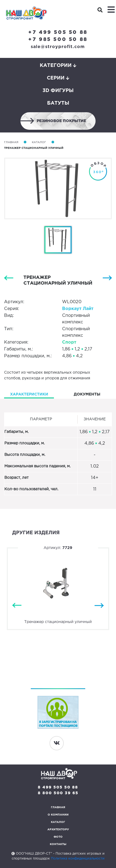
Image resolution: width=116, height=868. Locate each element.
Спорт (69, 342)
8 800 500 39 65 (58, 793)
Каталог (39, 142)
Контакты (58, 844)
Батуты (58, 103)
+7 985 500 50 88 (58, 40)
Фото (58, 837)
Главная (11, 142)
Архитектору (58, 830)
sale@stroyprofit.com (58, 47)
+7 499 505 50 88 (58, 33)
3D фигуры (58, 91)
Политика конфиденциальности (78, 859)
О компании (58, 815)
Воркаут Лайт (78, 309)
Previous (17, 606)
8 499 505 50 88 (58, 787)
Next (99, 606)
